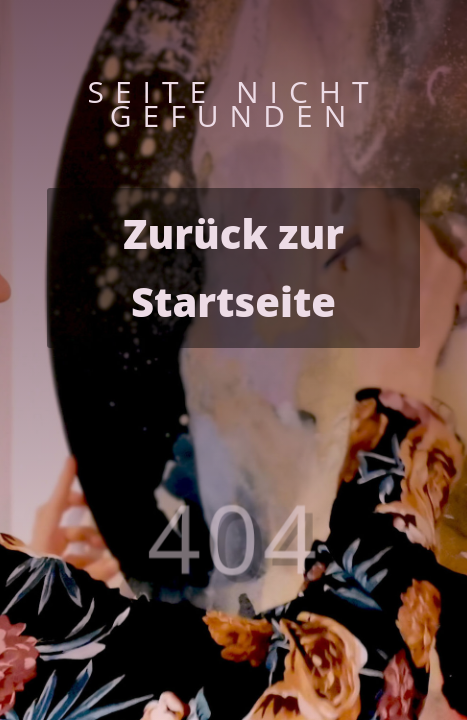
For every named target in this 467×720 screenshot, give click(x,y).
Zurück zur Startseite (233, 267)
